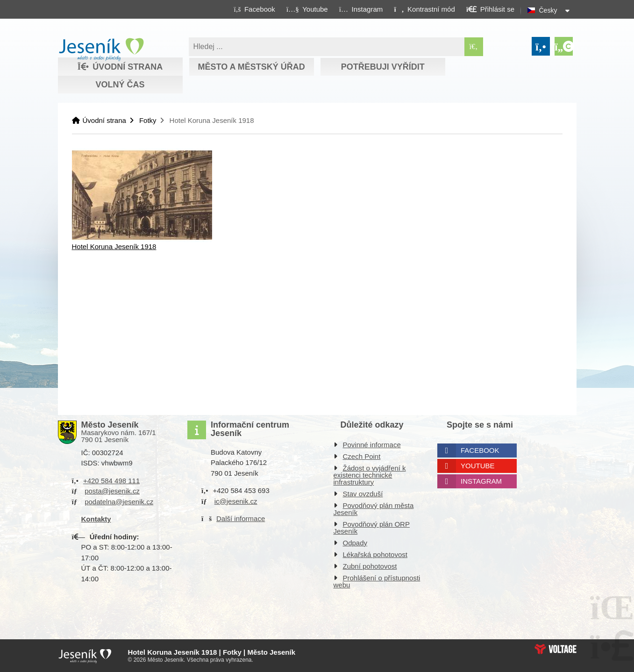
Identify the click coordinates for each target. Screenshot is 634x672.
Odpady (355, 543)
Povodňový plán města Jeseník (374, 509)
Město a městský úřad (251, 67)
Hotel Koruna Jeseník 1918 (114, 247)
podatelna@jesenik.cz (119, 502)
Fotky (148, 120)
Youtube (478, 466)
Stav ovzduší (363, 494)
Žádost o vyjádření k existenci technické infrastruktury (370, 475)
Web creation (556, 649)
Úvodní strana (101, 50)
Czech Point (362, 456)
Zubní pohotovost (370, 566)
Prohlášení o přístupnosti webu (377, 581)
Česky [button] (548, 10)
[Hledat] (474, 47)
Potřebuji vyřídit (383, 67)
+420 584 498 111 (111, 481)
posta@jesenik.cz (112, 491)
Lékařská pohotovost (375, 554)
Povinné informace (372, 445)
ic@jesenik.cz (236, 501)
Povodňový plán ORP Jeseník (372, 528)
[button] (424, 9)
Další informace (241, 518)
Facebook (480, 450)
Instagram (481, 481)
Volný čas (120, 85)
